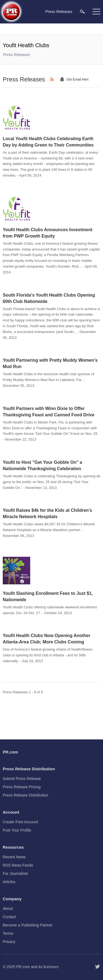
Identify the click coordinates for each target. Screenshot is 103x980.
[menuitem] (82, 11)
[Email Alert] (63, 79)
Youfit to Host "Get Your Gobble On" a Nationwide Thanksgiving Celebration (42, 465)
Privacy (9, 942)
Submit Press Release (22, 779)
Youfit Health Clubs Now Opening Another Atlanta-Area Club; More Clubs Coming (47, 639)
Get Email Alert (77, 79)
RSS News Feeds (18, 865)
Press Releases (16, 55)
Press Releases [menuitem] (59, 12)
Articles (9, 882)
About (8, 909)
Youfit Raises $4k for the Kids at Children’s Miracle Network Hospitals (47, 513)
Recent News (14, 857)
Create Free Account (20, 822)
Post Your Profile (17, 830)
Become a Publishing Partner (28, 925)
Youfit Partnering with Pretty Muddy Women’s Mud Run (50, 363)
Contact (9, 917)
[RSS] (53, 79)
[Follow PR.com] (98, 967)
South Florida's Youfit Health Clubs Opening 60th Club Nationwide (49, 298)
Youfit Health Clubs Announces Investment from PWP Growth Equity (48, 233)
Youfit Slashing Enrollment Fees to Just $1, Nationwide (48, 596)
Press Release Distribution (25, 795)
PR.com (23, 967)
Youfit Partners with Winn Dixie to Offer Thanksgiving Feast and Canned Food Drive (48, 412)
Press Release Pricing (22, 787)
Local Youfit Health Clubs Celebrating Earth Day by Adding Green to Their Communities (48, 142)
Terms (8, 933)
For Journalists (15, 874)
